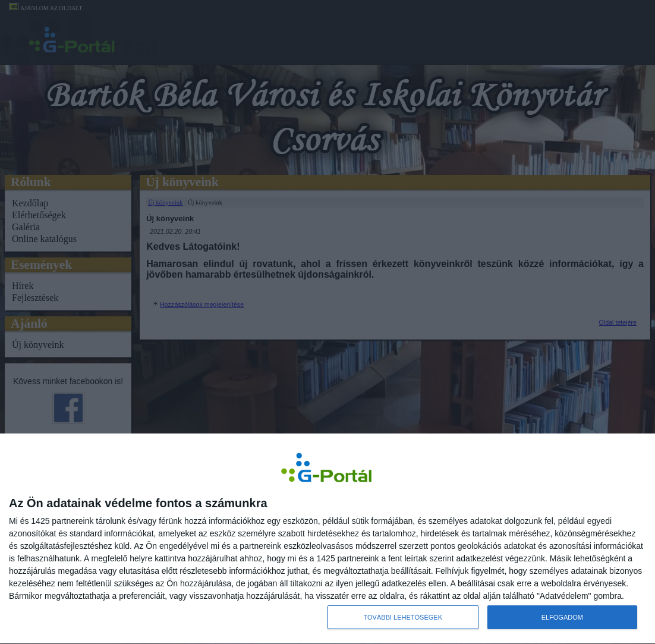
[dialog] (327, 539)
